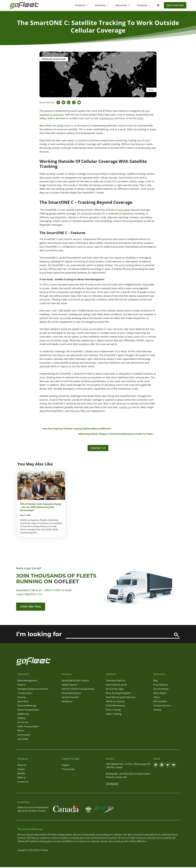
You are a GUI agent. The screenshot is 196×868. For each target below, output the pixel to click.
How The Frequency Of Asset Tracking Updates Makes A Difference (77, 429)
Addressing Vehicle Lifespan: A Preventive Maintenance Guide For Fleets (116, 434)
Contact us (125, 407)
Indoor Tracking (114, 715)
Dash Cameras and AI (116, 686)
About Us (22, 766)
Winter (21, 732)
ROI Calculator (160, 702)
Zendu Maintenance (71, 694)
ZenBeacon (67, 702)
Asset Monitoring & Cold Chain (121, 698)
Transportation (25, 694)
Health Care (23, 715)
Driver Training (113, 711)
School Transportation (28, 711)
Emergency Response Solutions (33, 690)
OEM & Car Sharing (115, 702)
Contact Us (98, 448)
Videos (157, 698)
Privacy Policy (68, 770)
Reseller (21, 774)
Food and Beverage (27, 706)
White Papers (160, 694)
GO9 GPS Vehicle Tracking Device (78, 690)
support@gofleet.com (29, 595)
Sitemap (157, 711)
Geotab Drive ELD (70, 698)
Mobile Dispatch (70, 686)
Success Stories (161, 690)
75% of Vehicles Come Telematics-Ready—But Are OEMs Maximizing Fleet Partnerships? (40, 508)
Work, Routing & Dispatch (118, 694)
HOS (140, 118)
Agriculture (23, 702)
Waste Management (27, 681)
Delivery (21, 719)
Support (66, 766)
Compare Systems (162, 706)
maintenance (106, 118)
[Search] (177, 636)
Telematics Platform (116, 681)
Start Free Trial (175, 5)
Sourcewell (23, 740)
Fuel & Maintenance (115, 706)
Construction (24, 736)
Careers (21, 770)
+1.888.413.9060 (51, 591)
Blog (151, 90)
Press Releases (161, 686)
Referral (21, 779)
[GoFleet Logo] (26, 5)
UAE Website (112, 785)
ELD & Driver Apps (115, 690)
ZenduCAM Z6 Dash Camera (75, 681)
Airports (21, 686)
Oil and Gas (23, 723)
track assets (124, 210)
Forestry (22, 698)
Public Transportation (28, 727)
